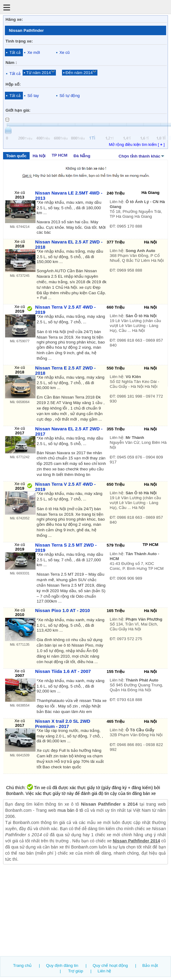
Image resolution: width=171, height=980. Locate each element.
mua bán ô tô (70, 810)
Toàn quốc (16, 156)
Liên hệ (105, 971)
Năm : (11, 63)
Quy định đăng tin (62, 965)
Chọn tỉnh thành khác (142, 156)
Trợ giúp (76, 971)
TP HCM (59, 155)
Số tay (33, 96)
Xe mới (34, 52)
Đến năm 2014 (79, 73)
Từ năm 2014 (39, 73)
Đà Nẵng (82, 156)
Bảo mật (150, 965)
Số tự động (70, 96)
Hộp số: (13, 84)
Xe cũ (65, 52)
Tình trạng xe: (19, 41)
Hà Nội (39, 156)
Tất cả (15, 52)
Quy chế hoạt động (110, 965)
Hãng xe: (14, 19)
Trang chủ (22, 965)
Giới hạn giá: (18, 110)
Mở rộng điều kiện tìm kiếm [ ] (137, 145)
